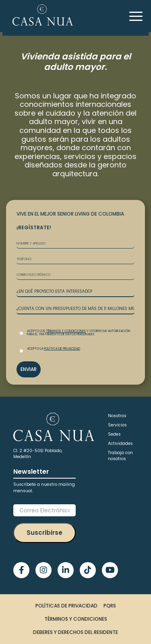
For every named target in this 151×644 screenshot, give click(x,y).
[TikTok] (88, 570)
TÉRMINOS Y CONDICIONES (76, 619)
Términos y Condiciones (66, 331)
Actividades (120, 443)
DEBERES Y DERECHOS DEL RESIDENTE (75, 632)
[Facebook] (21, 570)
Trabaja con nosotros (120, 456)
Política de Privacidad (62, 349)
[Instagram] (43, 570)
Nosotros (117, 416)
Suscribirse (44, 533)
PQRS (110, 606)
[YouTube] (110, 570)
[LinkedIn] (66, 570)
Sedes (114, 434)
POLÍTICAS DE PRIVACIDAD (66, 606)
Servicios (117, 425)
